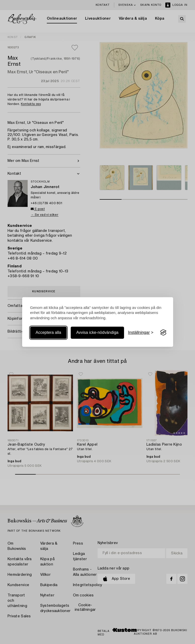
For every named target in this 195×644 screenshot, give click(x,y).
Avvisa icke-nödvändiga (97, 332)
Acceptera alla (48, 332)
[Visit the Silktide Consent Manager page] (163, 333)
